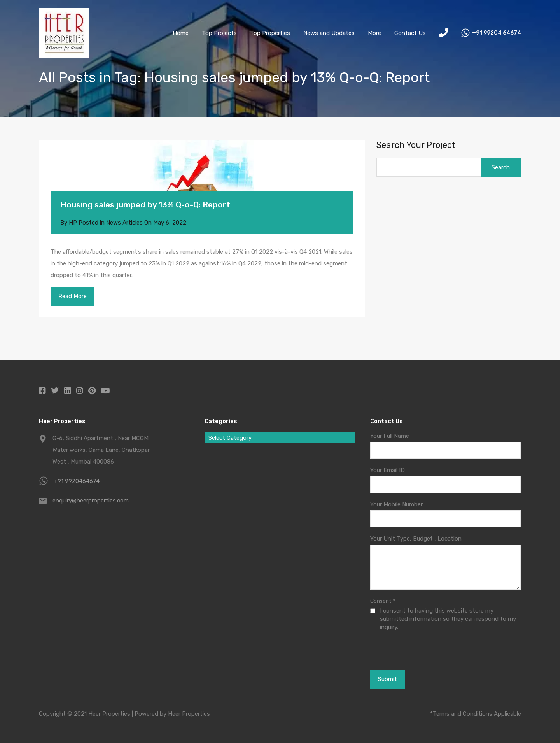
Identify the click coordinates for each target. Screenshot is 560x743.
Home (181, 33)
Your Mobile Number (396, 504)
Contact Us (410, 33)
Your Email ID (388, 470)
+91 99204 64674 (497, 33)
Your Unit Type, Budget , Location (416, 539)
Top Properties (270, 33)
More (374, 33)
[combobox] (280, 438)
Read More (73, 296)
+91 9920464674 (77, 481)
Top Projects (219, 33)
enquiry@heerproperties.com (91, 501)
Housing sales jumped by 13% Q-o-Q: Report (145, 205)
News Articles (124, 223)
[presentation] (413, 650)
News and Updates (329, 33)
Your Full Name (390, 436)
